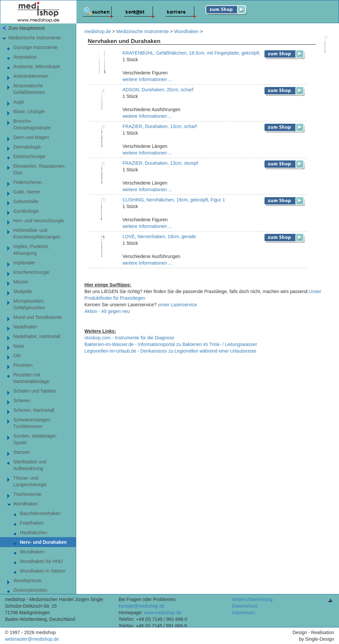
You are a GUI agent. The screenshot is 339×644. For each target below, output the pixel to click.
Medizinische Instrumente (35, 38)
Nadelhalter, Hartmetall (37, 336)
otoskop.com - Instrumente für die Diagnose (129, 338)
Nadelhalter (25, 327)
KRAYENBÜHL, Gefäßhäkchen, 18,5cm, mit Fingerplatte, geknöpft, (192, 53)
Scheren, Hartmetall (34, 410)
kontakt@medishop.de (142, 606)
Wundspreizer (27, 580)
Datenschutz (245, 606)
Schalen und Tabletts (35, 391)
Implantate (24, 263)
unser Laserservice (177, 305)
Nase (19, 346)
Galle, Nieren (27, 192)
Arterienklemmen (31, 76)
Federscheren (27, 182)
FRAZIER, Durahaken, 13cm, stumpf (160, 163)
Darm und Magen (31, 137)
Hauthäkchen (34, 533)
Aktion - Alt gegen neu (107, 311)
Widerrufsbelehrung (252, 599)
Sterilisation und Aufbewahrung (30, 465)
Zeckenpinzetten (30, 590)
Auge (19, 102)
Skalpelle (23, 291)
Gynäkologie (26, 211)
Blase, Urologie (29, 111)
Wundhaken (25, 504)
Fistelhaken (32, 523)
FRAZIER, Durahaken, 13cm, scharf (160, 126)
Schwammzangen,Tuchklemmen (32, 423)
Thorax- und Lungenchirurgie (30, 481)
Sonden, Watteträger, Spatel (35, 439)
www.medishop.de (163, 613)
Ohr (17, 356)
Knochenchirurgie (31, 272)
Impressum (243, 613)
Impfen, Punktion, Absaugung (31, 250)
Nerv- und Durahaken (43, 542)
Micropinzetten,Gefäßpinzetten (29, 304)
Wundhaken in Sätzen (43, 571)
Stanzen (22, 452)
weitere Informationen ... (147, 79)
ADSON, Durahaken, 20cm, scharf (158, 90)
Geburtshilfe (26, 201)
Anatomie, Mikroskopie (37, 66)
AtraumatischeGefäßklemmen (29, 89)
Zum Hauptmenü (26, 28)
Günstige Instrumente (35, 47)
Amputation (25, 57)
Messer (21, 282)
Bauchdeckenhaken (40, 513)
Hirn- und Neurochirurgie (39, 221)
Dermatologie (27, 147)
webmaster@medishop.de (32, 639)
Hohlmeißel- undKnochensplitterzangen (37, 234)
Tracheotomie (27, 494)
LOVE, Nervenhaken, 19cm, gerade (159, 236)
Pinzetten (23, 365)
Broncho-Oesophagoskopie (32, 124)
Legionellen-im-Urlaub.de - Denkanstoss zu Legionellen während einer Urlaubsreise (170, 351)
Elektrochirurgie (29, 156)
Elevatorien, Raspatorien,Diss (39, 169)
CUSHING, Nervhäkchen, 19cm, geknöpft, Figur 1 (174, 200)
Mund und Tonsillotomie (38, 317)
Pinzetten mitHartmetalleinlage (31, 378)
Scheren (22, 401)
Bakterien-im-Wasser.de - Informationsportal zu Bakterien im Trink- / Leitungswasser (171, 344)
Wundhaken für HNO (41, 561)
